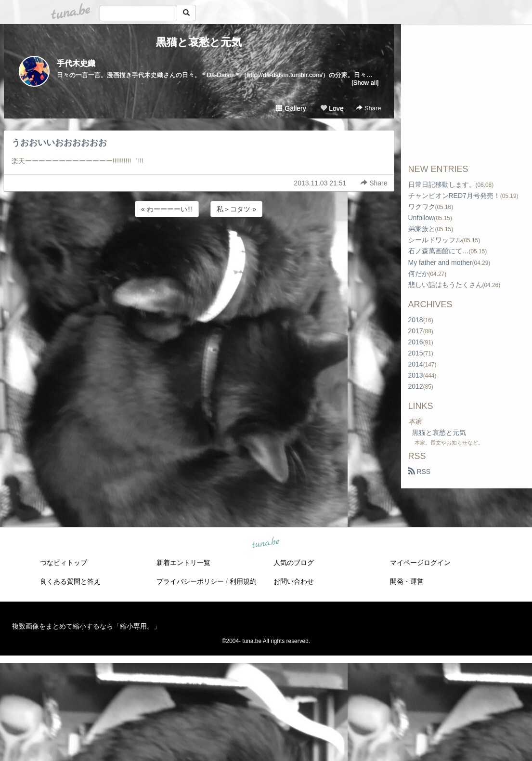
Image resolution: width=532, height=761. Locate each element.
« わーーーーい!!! (167, 209)
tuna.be (266, 543)
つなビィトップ (64, 563)
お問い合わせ (294, 581)
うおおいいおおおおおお (59, 143)
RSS (420, 472)
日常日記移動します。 (442, 184)
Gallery (291, 108)
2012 (416, 386)
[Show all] (365, 83)
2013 (416, 375)
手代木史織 (76, 63)
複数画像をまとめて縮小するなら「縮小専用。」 (86, 626)
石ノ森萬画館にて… (439, 251)
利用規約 (243, 581)
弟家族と (422, 229)
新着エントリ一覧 (183, 563)
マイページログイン (420, 563)
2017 (416, 331)
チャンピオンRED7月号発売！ (454, 196)
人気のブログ (294, 563)
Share (369, 108)
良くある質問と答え (70, 581)
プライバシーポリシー (190, 581)
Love (332, 108)
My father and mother (440, 262)
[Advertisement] (199, 245)
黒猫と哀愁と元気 (199, 42)
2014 (416, 364)
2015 (416, 353)
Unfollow (421, 218)
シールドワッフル (435, 240)
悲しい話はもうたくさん (445, 285)
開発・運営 (407, 581)
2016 (416, 342)
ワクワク (422, 207)
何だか (418, 274)
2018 (416, 320)
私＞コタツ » (236, 209)
